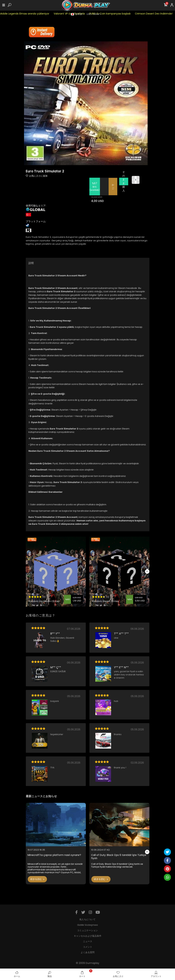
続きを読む (37, 879)
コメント (88, 947)
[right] (147, 572)
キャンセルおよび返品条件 (88, 936)
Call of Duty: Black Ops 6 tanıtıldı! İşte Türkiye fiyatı (119, 857)
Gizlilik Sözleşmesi (87, 925)
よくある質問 (88, 952)
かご (113, 187)
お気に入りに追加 (37, 176)
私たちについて (87, 919)
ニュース (88, 941)
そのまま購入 (124, 181)
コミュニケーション (87, 930)
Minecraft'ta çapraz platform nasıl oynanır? (54, 855)
